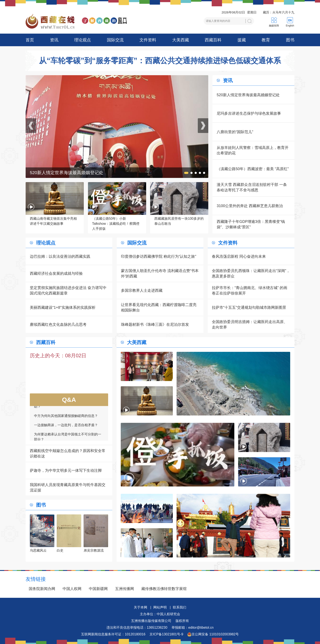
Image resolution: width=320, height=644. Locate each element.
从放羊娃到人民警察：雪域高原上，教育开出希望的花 (253, 150)
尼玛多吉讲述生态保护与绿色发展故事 (249, 113)
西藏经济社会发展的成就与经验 (56, 273)
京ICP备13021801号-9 (166, 634)
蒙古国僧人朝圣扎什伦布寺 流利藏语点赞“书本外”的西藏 (160, 273)
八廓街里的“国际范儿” (235, 132)
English (290, 26)
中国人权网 (72, 589)
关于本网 (140, 607)
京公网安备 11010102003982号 (213, 634)
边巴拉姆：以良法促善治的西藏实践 (60, 256)
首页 (30, 40)
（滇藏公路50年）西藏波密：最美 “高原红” (253, 169)
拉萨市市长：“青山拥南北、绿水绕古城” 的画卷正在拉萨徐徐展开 (250, 290)
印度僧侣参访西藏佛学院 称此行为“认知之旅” (159, 256)
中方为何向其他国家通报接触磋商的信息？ (66, 417)
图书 (290, 40)
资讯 (54, 40)
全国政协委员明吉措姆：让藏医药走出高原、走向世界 (250, 325)
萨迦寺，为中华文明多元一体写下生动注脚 (66, 471)
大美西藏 (181, 40)
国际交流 (115, 40)
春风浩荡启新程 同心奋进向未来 (239, 256)
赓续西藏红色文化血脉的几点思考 (58, 325)
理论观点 (83, 40)
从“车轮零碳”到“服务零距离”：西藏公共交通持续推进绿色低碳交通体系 (160, 61)
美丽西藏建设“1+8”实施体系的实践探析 (63, 308)
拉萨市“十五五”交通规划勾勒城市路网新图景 (249, 308)
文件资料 (148, 40)
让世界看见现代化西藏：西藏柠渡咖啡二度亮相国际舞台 (159, 308)
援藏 (242, 40)
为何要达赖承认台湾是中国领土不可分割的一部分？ (68, 438)
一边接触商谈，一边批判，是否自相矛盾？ (66, 427)
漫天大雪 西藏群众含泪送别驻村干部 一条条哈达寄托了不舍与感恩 (252, 187)
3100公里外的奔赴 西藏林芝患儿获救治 (250, 206)
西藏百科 (213, 40)
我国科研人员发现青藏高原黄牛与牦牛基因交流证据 (68, 488)
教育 (266, 40)
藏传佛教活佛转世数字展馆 (164, 589)
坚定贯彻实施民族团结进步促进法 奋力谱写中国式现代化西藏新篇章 (68, 290)
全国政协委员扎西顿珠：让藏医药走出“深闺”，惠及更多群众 (251, 273)
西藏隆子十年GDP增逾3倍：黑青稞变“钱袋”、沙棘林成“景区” (251, 224)
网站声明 (160, 607)
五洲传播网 (125, 589)
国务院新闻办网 (42, 589)
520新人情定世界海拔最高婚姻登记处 (248, 95)
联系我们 (180, 607)
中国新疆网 (98, 589)
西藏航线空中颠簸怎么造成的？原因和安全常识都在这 (68, 453)
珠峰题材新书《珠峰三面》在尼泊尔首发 (155, 325)
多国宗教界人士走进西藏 (142, 290)
